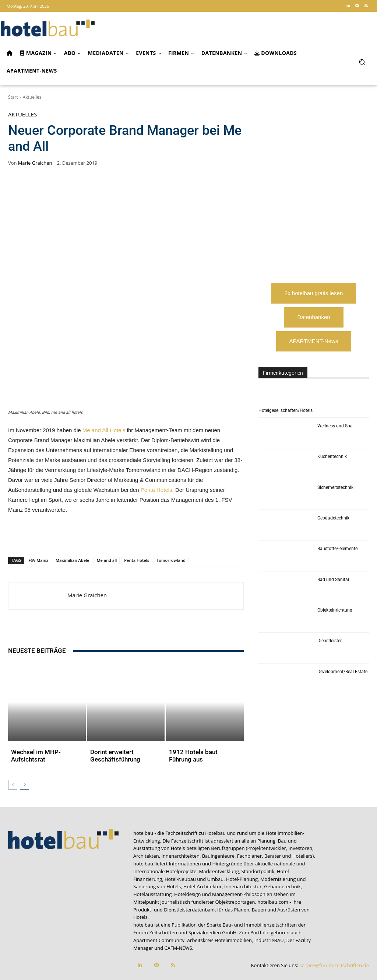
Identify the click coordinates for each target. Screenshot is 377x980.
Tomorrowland (171, 560)
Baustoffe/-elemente (337, 549)
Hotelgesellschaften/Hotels (286, 410)
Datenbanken (313, 317)
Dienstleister (330, 641)
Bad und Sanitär (333, 580)
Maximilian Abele (72, 560)
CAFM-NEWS (178, 922)
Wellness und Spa (335, 426)
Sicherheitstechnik (335, 487)
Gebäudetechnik (333, 518)
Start (13, 97)
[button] (362, 62)
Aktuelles (32, 97)
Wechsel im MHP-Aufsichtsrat (33, 731)
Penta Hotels (156, 490)
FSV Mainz (38, 560)
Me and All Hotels (104, 430)
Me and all (107, 560)
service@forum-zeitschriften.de (334, 939)
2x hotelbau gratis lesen (314, 293)
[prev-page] (13, 759)
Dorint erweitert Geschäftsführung (112, 731)
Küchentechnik (332, 456)
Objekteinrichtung (335, 610)
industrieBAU (269, 914)
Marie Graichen (35, 163)
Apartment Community (159, 914)
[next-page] (24, 759)
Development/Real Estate (342, 672)
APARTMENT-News (314, 341)
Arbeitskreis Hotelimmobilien (219, 914)
